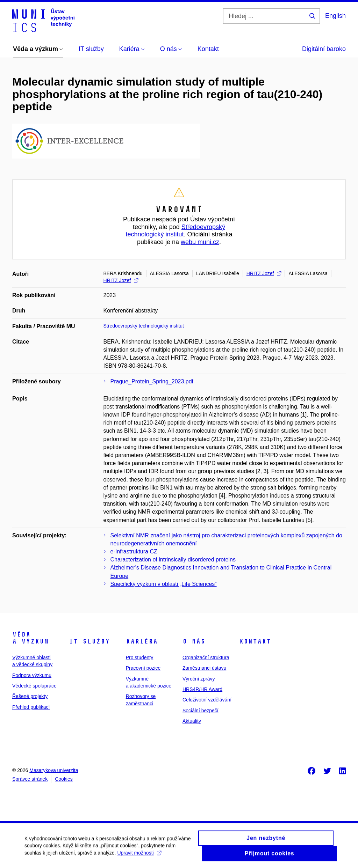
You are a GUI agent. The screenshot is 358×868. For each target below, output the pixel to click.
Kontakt (255, 641)
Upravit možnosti (139, 856)
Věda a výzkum (30, 638)
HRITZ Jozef (264, 273)
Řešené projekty (30, 696)
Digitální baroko (324, 49)
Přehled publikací (31, 707)
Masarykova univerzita (54, 770)
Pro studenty (140, 657)
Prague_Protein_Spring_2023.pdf (152, 381)
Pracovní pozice (143, 668)
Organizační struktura (206, 657)
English (335, 16)
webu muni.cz (200, 242)
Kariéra (142, 641)
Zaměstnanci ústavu (204, 668)
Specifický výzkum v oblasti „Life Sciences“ (164, 584)
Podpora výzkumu (32, 675)
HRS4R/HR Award (202, 689)
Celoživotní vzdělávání (207, 700)
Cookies (64, 779)
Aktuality (192, 721)
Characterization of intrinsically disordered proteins (173, 560)
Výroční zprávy (199, 679)
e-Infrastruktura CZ (134, 551)
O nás (194, 641)
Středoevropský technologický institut (175, 231)
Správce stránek (30, 779)
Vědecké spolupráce (34, 686)
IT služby (89, 641)
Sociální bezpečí (201, 711)
